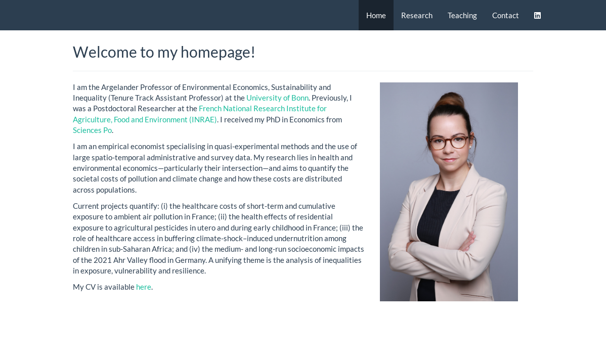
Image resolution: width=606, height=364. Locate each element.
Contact (506, 15)
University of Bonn (277, 98)
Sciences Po (92, 130)
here (144, 287)
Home (376, 15)
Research (417, 15)
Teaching (462, 15)
